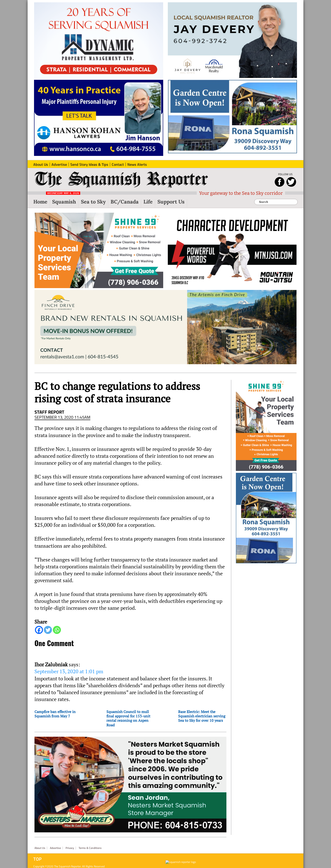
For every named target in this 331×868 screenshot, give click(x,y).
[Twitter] (48, 630)
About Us (40, 848)
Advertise (55, 848)
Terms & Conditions (90, 848)
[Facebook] (39, 630)
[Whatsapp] (57, 630)
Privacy (70, 848)
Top (37, 859)
